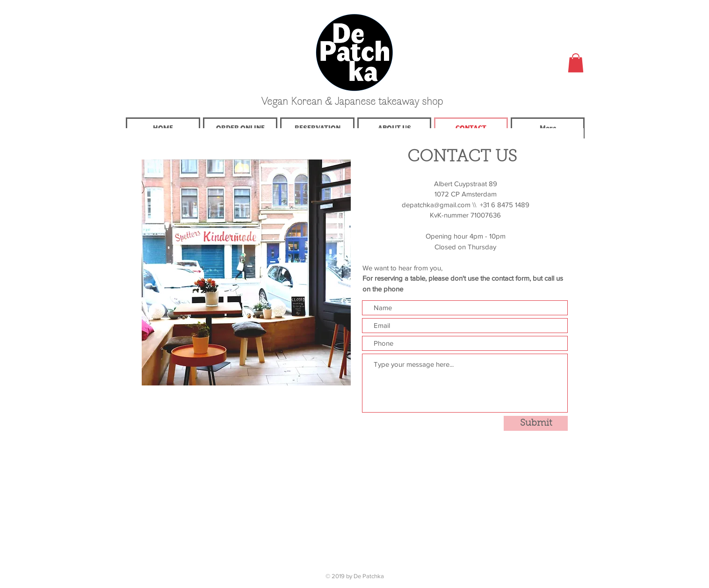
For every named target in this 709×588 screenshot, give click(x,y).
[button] (576, 63)
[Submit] (536, 423)
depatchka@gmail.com (436, 205)
